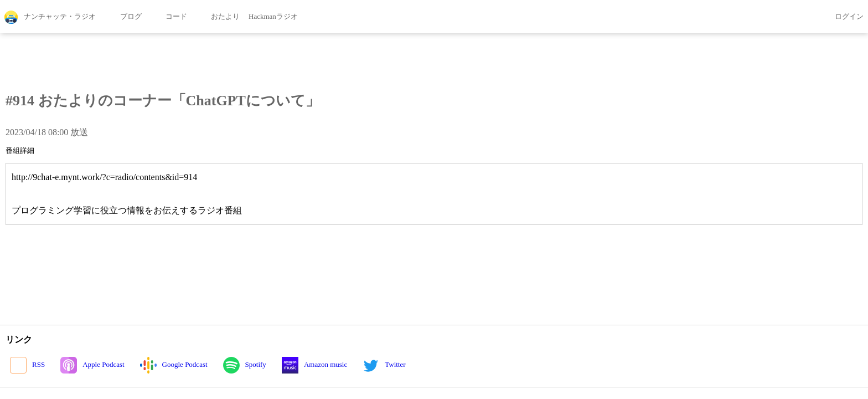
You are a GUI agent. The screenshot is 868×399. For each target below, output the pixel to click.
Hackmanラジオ (273, 16)
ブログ (123, 17)
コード (169, 17)
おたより (218, 17)
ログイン (842, 17)
